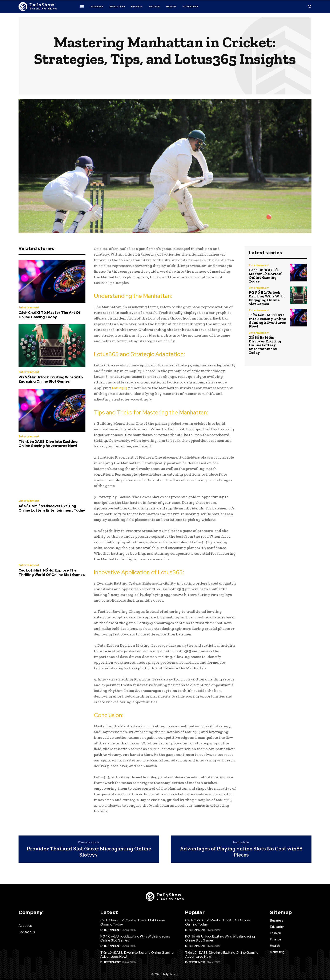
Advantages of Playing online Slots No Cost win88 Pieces (241, 852)
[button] (310, 6)
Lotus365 (119, 388)
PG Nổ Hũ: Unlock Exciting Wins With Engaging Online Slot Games (51, 379)
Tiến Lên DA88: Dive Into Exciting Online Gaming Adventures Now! (48, 444)
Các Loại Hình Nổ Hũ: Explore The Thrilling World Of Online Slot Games (52, 572)
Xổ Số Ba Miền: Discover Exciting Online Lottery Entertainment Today (52, 508)
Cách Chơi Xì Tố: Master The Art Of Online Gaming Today (50, 315)
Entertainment (29, 307)
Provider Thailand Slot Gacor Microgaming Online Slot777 (89, 852)
